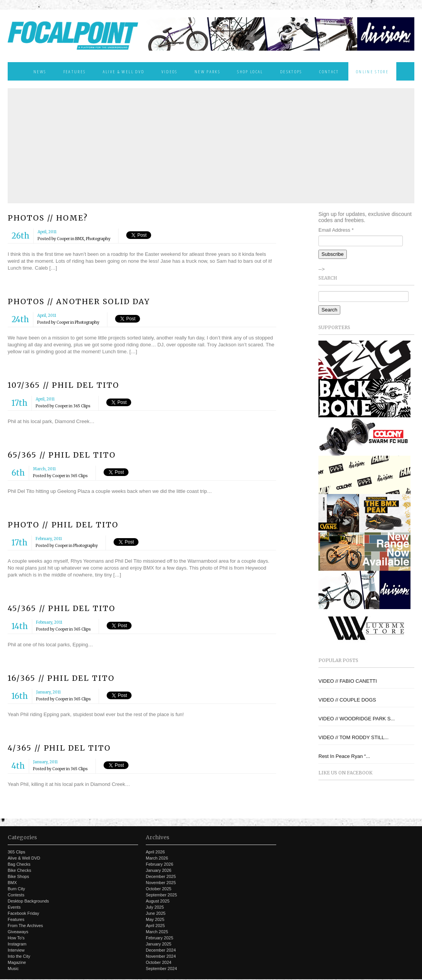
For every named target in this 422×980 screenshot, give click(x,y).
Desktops (291, 71)
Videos (170, 71)
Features (75, 71)
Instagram (17, 944)
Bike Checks (19, 870)
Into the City (19, 956)
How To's (16, 938)
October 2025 (159, 889)
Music (13, 968)
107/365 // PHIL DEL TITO (63, 385)
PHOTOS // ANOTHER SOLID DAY (79, 301)
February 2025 (160, 938)
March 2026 (157, 858)
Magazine (17, 962)
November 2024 (161, 956)
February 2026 (160, 864)
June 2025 (156, 913)
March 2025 (157, 932)
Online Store (372, 71)
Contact (329, 71)
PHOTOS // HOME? (48, 218)
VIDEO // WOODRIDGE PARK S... (357, 719)
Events (14, 907)
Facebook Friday (23, 913)
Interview (16, 950)
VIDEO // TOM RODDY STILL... (354, 737)
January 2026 (159, 870)
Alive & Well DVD (124, 71)
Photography (98, 239)
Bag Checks (19, 864)
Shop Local (250, 71)
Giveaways (18, 932)
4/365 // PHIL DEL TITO (59, 748)
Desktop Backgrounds (28, 901)
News (40, 71)
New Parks (207, 71)
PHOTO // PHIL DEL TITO (63, 525)
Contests (16, 895)
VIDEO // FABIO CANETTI (348, 681)
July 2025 (155, 907)
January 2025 (159, 944)
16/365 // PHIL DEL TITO (61, 678)
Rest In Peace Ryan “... (344, 756)
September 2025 (161, 895)
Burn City (16, 889)
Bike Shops (18, 876)
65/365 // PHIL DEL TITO (62, 455)
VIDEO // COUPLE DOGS (347, 700)
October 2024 (159, 962)
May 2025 (155, 919)
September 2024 (161, 968)
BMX (80, 239)
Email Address (336, 230)
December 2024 (161, 950)
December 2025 (161, 876)
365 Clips (82, 406)
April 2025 (155, 926)
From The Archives (25, 926)
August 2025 (158, 901)
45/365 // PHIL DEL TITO (62, 608)
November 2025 (161, 883)
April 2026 (155, 852)
